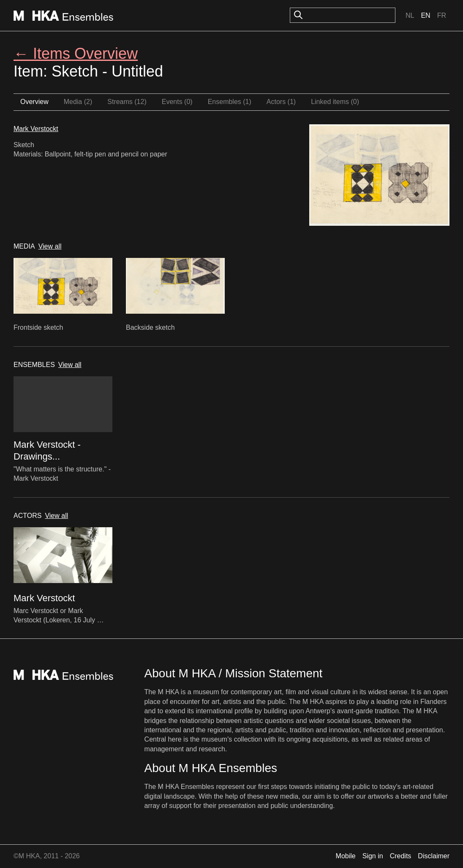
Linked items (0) (335, 102)
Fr (442, 15)
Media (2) (78, 102)
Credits (401, 856)
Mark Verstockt (36, 129)
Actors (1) (281, 102)
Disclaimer (434, 856)
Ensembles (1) (230, 102)
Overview (34, 102)
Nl (410, 15)
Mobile (346, 856)
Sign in (373, 856)
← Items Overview (76, 53)
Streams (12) (127, 102)
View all (50, 246)
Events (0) (177, 102)
